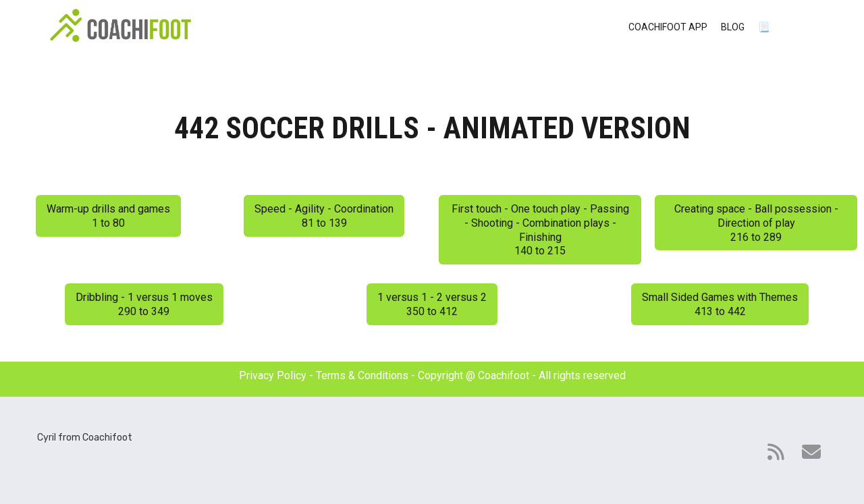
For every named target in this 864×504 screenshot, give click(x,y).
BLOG (733, 27)
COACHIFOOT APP (668, 27)
